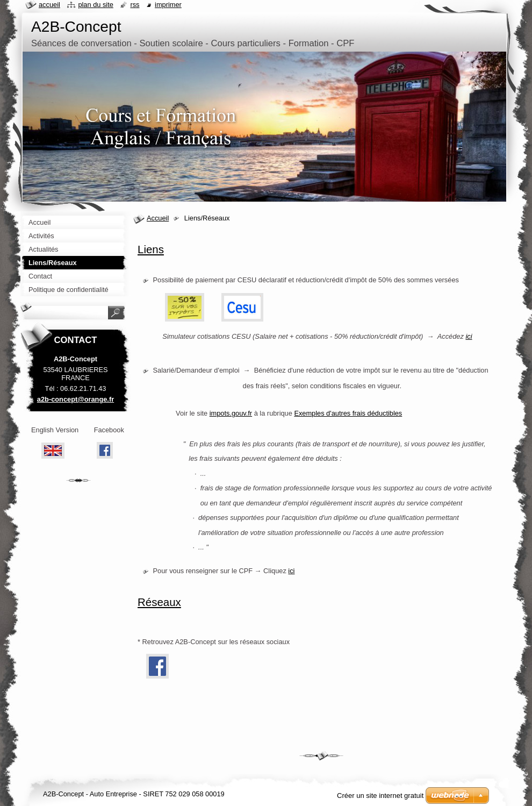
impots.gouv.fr (231, 413)
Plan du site (95, 5)
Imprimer (168, 5)
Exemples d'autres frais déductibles (348, 413)
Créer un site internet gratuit (380, 796)
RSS (135, 5)
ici (291, 571)
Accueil (158, 218)
